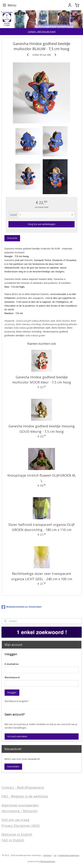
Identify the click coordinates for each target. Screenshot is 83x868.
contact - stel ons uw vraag (42, 31)
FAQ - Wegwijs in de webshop (25, 796)
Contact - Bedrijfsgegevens (23, 787)
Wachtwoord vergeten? (17, 701)
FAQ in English (13, 840)
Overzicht (12, 238)
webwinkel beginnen (69, 855)
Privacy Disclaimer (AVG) (21, 826)
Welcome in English (17, 834)
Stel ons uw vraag (15, 820)
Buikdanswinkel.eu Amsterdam (22, 607)
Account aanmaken (17, 736)
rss (55, 855)
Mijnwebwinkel (48, 861)
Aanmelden (13, 767)
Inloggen (12, 693)
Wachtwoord (12, 677)
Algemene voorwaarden (20, 805)
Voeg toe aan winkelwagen (42, 224)
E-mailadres (12, 664)
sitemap (47, 855)
